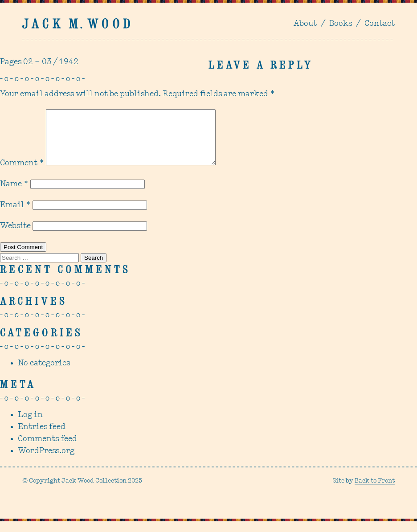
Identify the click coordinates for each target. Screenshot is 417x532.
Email (15, 216)
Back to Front (375, 492)
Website (15, 237)
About (305, 24)
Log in (30, 426)
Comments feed (47, 450)
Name (14, 195)
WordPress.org (46, 462)
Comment (22, 174)
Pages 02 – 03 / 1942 (39, 62)
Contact (380, 24)
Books (341, 24)
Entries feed (42, 438)
